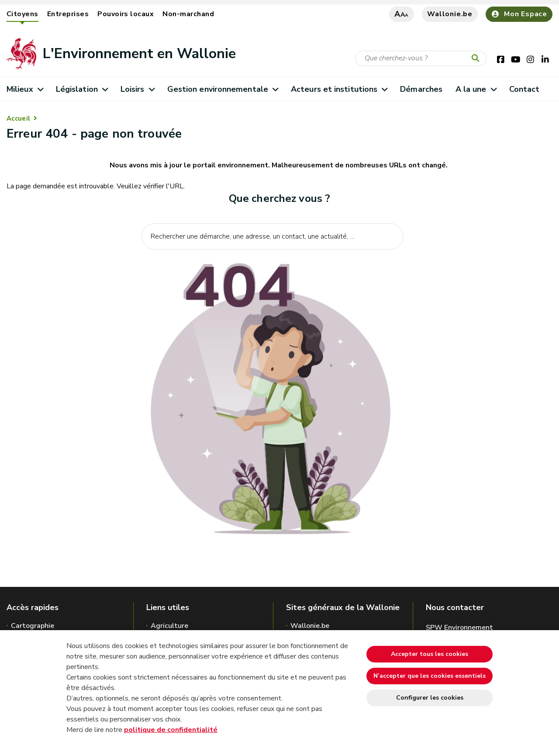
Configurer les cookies (430, 698)
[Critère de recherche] (421, 58)
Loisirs (137, 89)
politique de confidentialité (171, 730)
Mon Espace (519, 14)
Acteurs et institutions (339, 89)
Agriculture (169, 626)
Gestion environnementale (223, 89)
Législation (82, 89)
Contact (524, 89)
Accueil (18, 118)
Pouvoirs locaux (126, 14)
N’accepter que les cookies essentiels (430, 676)
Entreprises (68, 14)
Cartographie (33, 626)
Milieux (25, 89)
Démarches (421, 89)
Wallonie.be (450, 14)
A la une (476, 89)
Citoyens (22, 14)
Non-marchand (188, 14)
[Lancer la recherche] (477, 59)
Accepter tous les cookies (430, 654)
